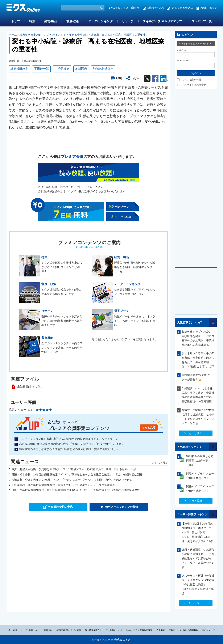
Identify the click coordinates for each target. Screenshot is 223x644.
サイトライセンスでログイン (196, 43)
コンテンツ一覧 (202, 21)
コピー (135, 78)
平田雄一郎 (41, 69)
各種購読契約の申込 (60, 507)
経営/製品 (51, 21)
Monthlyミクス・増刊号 (125, 8)
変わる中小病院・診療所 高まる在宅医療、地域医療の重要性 (107, 35)
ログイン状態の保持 (191, 80)
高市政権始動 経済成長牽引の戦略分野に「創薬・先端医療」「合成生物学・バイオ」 (72, 444)
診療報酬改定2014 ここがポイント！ (43, 35)
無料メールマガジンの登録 (122, 507)
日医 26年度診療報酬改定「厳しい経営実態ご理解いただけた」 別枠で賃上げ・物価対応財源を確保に (76, 490)
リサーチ (128, 21)
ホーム (13, 35)
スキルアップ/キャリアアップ (162, 21)
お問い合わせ (208, 8)
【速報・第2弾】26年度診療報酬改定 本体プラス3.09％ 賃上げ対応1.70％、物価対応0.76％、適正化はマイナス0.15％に (198, 532)
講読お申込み (156, 8)
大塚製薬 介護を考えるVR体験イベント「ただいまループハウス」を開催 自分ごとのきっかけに (72, 480)
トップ (16, 21)
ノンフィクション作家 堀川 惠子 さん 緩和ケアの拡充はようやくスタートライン (69, 439)
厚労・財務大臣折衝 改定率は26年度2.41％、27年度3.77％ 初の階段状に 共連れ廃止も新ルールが (74, 469)
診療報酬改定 (19, 69)
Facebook (155, 79)
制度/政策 (73, 21)
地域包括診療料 (103, 69)
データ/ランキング (100, 21)
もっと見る (149, 427)
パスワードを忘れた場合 (193, 85)
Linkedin (164, 79)
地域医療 (81, 69)
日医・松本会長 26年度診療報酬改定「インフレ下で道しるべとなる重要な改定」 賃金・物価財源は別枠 (77, 474)
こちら (72, 187)
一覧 (213, 322)
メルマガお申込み (182, 8)
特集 (32, 21)
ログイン (74, 191)
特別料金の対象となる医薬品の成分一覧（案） (200, 461)
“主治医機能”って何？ (30, 387)
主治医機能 (62, 69)
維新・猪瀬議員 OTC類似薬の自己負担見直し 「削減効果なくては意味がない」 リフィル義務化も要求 (198, 558)
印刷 (119, 78)
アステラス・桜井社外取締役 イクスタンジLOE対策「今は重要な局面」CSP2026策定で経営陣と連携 (198, 584)
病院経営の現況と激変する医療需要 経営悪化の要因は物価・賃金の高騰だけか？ (69, 449)
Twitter (147, 79)
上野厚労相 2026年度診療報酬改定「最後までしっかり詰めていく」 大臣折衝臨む (63, 485)
